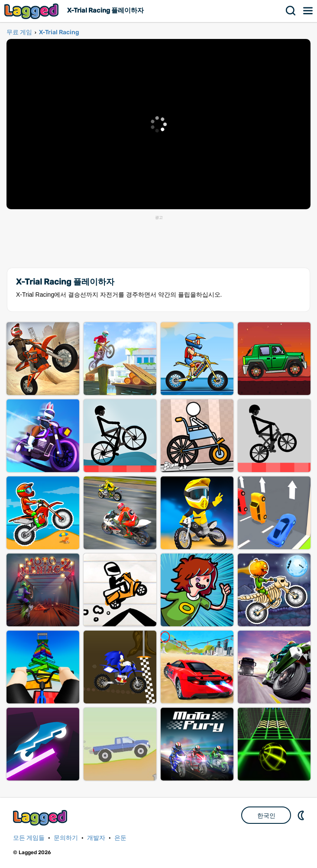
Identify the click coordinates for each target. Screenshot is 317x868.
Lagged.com (41, 818)
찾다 (291, 11)
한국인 (266, 816)
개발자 (96, 838)
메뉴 (308, 11)
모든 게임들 (29, 838)
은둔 (120, 838)
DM (302, 815)
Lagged (32, 11)
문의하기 (66, 838)
